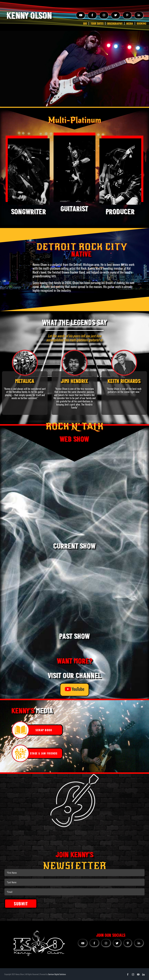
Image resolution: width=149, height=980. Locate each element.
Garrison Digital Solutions (57, 974)
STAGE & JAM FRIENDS (44, 753)
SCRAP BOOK (44, 730)
